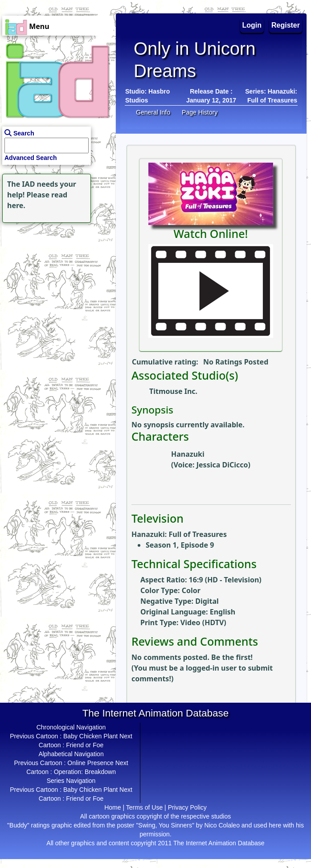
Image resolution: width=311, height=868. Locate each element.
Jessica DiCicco (222, 465)
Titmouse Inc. (173, 391)
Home (113, 807)
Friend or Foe (85, 745)
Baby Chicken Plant (90, 736)
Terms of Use (144, 807)
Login (252, 25)
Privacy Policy (187, 807)
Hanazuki (188, 454)
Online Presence (90, 763)
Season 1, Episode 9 (180, 545)
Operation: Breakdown (85, 772)
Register (286, 25)
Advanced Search (31, 158)
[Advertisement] (56, 281)
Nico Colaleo (222, 825)
